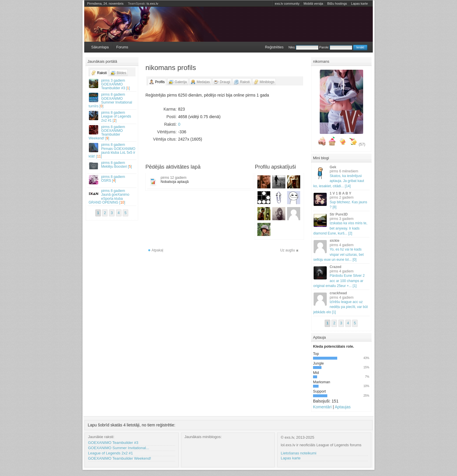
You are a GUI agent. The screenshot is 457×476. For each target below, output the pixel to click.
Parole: (336, 47)
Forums (122, 47)
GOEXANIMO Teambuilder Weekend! (119, 458)
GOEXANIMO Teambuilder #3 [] (112, 84)
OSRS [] (112, 180)
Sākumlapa (100, 47)
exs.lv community (287, 3)
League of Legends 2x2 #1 (110, 453)
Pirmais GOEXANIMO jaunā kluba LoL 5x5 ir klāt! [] (112, 150)
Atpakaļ (157, 250)
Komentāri (322, 407)
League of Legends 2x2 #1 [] (112, 116)
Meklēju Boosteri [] (112, 166)
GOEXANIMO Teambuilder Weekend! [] (112, 133)
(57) (362, 144)
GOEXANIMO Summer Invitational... (119, 448)
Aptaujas (342, 407)
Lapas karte (360, 3)
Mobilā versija (313, 3)
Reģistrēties (274, 47)
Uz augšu (288, 250)
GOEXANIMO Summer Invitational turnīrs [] (112, 100)
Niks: (303, 47)
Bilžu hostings (337, 3)
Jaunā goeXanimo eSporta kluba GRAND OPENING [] (112, 197)
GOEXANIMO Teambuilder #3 (113, 443)
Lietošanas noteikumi (298, 453)
